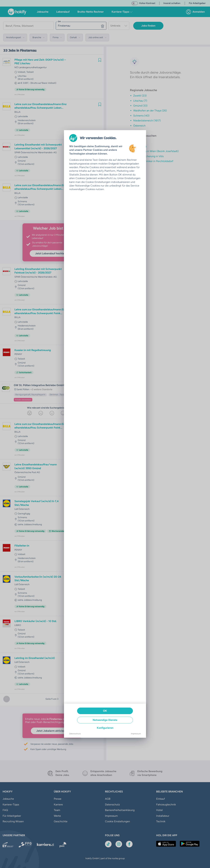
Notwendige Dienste (105, 720)
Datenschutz (75, 734)
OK (105, 711)
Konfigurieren (105, 728)
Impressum (136, 734)
